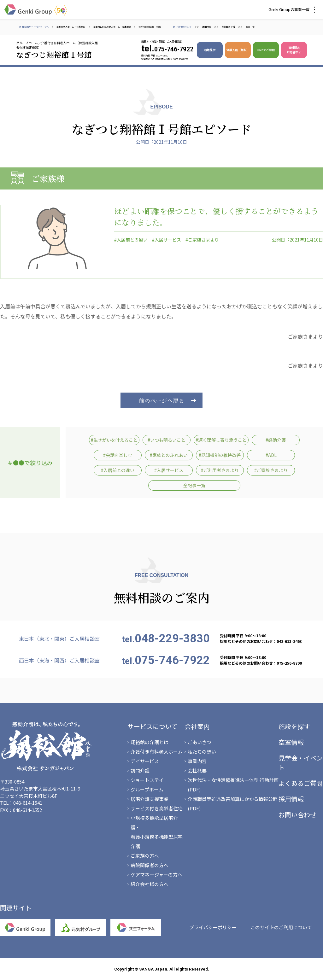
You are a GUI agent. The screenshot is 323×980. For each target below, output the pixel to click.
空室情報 (291, 742)
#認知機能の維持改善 (220, 455)
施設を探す (294, 726)
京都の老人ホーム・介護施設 (71, 27)
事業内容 (197, 761)
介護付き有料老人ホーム (157, 752)
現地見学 (210, 50)
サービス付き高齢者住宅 (157, 808)
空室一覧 (250, 27)
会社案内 (197, 726)
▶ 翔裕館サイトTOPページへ (34, 27)
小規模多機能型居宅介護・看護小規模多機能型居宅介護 (157, 832)
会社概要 (197, 770)
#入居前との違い (131, 240)
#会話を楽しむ (118, 455)
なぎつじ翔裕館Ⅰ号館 (150, 27)
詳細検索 (207, 27)
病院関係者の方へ (150, 865)
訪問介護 (140, 770)
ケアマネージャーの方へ (156, 875)
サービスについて (153, 726)
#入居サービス (167, 240)
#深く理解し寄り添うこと (221, 440)
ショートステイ (147, 780)
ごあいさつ (200, 742)
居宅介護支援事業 (150, 799)
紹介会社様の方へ (150, 884)
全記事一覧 (194, 485)
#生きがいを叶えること (114, 440)
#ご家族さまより (202, 240)
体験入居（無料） (238, 50)
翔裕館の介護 (228, 27)
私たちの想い (202, 752)
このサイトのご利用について (281, 927)
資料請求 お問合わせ (294, 50)
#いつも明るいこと (167, 440)
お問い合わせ (297, 815)
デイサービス (145, 761)
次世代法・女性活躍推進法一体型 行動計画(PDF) (233, 785)
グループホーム (147, 789)
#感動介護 (276, 440)
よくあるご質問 (301, 783)
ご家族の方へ (145, 856)
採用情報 (291, 799)
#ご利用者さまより (220, 470)
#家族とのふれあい (169, 455)
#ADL (271, 455)
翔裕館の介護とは (150, 742)
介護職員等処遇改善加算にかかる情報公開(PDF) (233, 804)
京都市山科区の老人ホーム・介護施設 (112, 27)
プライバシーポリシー (213, 927)
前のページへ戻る (161, 400)
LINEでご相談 (266, 50)
